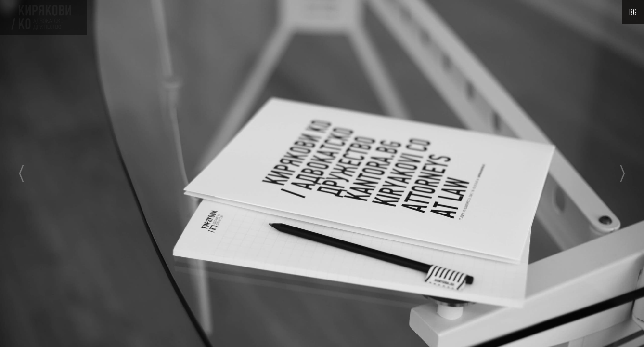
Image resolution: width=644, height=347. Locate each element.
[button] (64, 173)
